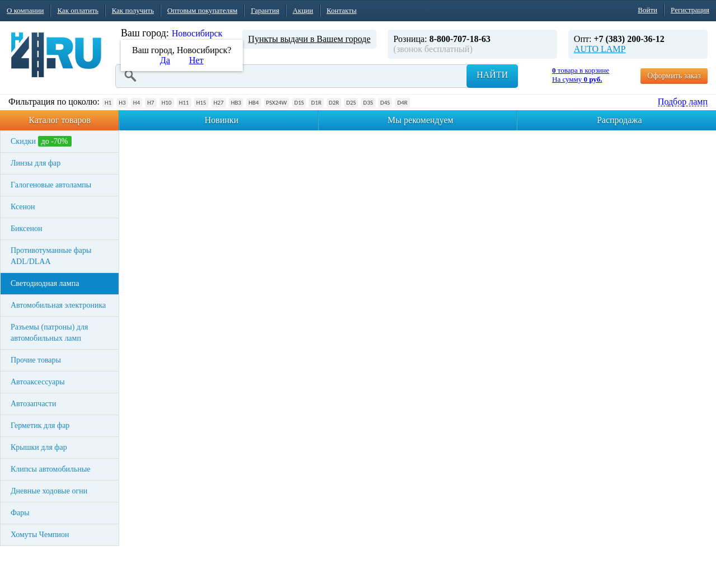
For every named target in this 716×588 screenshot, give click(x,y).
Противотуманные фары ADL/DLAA (51, 256)
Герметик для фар (40, 425)
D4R (402, 103)
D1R (316, 103)
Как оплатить (77, 10)
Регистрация (690, 10)
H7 (150, 103)
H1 (108, 103)
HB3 (236, 103)
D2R (334, 103)
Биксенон (27, 229)
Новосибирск (197, 33)
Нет (196, 60)
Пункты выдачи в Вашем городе (310, 39)
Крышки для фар (39, 447)
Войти (647, 10)
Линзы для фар (36, 163)
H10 (167, 103)
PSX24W (277, 103)
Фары (20, 513)
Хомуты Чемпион (40, 535)
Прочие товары (36, 360)
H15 (201, 103)
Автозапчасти (33, 404)
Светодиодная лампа (45, 283)
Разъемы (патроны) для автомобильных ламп (49, 333)
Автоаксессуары (38, 382)
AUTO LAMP (600, 49)
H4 (136, 103)
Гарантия (265, 10)
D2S (351, 103)
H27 (219, 103)
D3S (368, 103)
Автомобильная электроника (58, 305)
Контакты (342, 10)
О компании (25, 10)
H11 (184, 103)
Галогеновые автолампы (51, 185)
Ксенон (23, 207)
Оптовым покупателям (202, 10)
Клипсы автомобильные (51, 469)
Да (165, 60)
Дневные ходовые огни (49, 491)
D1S (299, 103)
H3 (122, 103)
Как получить (133, 10)
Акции (303, 10)
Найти (492, 75)
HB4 (253, 103)
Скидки (41, 141)
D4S (385, 103)
